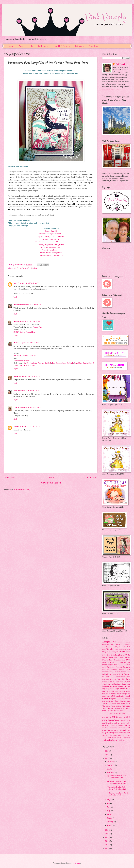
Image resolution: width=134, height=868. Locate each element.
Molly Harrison (125, 684)
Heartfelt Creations (123, 667)
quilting (126, 730)
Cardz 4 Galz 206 (51, 231)
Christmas (121, 652)
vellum (119, 738)
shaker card (118, 733)
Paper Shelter (120, 689)
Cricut (19, 268)
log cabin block (113, 725)
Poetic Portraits (119, 691)
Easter (104, 662)
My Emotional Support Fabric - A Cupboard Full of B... (117, 777)
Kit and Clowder (107, 677)
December (111, 762)
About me (93, 46)
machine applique (124, 725)
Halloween (111, 667)
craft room (123, 717)
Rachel (16, 426)
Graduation (121, 665)
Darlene (17, 343)
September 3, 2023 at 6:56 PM (31, 305)
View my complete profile (111, 90)
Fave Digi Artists (61, 46)
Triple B (32, 365)
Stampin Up (106, 703)
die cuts (25, 268)
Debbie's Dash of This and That (24, 332)
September (111, 773)
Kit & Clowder (124, 674)
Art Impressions (125, 644)
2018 (107, 845)
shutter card (126, 733)
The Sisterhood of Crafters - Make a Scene (51, 242)
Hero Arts (106, 670)
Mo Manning (115, 684)
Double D (48, 363)
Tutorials (79, 46)
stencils (104, 738)
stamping (126, 735)
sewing (111, 733)
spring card (117, 735)
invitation (124, 723)
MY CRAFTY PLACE (27, 294)
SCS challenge (117, 696)
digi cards (112, 720)
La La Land (117, 677)
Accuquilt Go (109, 642)
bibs (122, 711)
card (15, 268)
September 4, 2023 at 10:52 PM (29, 376)
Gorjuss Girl (112, 665)
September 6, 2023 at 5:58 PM (30, 426)
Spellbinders (32, 268)
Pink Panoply (121, 64)
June (109, 807)
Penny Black (110, 691)
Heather (17, 305)
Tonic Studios (116, 706)
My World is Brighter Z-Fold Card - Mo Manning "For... (117, 782)
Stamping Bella (115, 703)
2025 (107, 751)
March (109, 818)
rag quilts (105, 733)
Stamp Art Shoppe (113, 701)
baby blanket (107, 711)
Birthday (110, 649)
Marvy (122, 682)
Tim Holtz (106, 706)
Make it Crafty (113, 682)
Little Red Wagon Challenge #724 (51, 255)
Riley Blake (106, 696)
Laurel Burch (125, 677)
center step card (119, 714)
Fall (121, 662)
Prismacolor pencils (123, 694)
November (111, 765)
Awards (22, 46)
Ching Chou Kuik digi (122, 649)
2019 (107, 841)
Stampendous (125, 701)
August (110, 800)
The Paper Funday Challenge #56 (51, 234)
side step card (107, 735)
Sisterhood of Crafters (21, 361)
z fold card (122, 740)
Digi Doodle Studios (122, 657)
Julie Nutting (114, 674)
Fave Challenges (39, 46)
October (110, 769)
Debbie (16, 321)
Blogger (78, 863)
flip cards (126, 720)
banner (116, 711)
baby (128, 708)
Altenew (121, 642)
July (109, 803)
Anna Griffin (115, 644)
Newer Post (10, 477)
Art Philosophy (107, 647)
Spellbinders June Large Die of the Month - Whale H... (117, 794)
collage (127, 714)
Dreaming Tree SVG (122, 660)
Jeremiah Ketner (120, 672)
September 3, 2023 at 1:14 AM (29, 283)
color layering (107, 717)
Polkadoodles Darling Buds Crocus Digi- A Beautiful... (117, 788)
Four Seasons (57, 363)
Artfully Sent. (117, 647)
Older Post (92, 477)
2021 (107, 834)
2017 (107, 849)
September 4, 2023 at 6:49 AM (30, 321)
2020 (107, 838)
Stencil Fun (78, 363)
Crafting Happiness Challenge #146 (51, 245)
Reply (16, 297)
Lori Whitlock (124, 679)
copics (115, 717)
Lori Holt (113, 679)
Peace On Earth (68, 363)
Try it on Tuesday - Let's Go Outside (51, 236)
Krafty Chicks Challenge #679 (51, 253)
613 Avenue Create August (51, 247)
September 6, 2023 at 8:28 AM (31, 407)
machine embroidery (110, 728)
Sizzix (109, 699)
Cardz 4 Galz (37, 327)
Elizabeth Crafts (113, 662)
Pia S (15, 391)
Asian (124, 647)
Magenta (105, 682)
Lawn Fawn (106, 679)
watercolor (126, 738)
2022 (107, 830)
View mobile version (51, 483)
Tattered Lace (125, 703)
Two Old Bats (24, 365)
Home (10, 46)
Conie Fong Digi (116, 655)
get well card (116, 723)
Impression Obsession (118, 670)
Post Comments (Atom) (22, 490)
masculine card (124, 728)
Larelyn (16, 407)
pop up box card (108, 730)
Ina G (16, 376)
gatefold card (107, 723)
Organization (110, 689)
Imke (15, 283)
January (110, 825)
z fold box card (113, 740)
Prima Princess (111, 694)
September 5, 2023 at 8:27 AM (28, 391)
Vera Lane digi (108, 708)
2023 (107, 759)
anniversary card (120, 708)
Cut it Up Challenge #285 (51, 239)
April (109, 814)
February (110, 822)
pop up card (118, 730)
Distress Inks (107, 660)
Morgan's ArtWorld (109, 686)
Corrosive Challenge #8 (51, 250)
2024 (107, 755)
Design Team (108, 657)
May (109, 811)
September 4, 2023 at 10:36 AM (31, 343)
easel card (119, 720)
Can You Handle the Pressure (34, 363)
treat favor (112, 738)
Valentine (126, 706)
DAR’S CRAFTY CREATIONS (25, 356)
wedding (105, 740)
